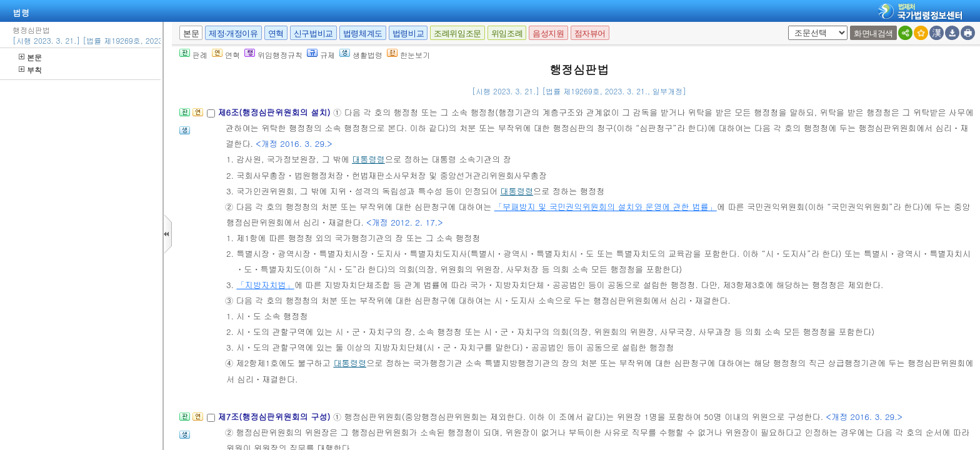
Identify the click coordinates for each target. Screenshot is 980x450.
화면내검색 (873, 33)
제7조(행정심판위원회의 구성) (275, 417)
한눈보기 (408, 55)
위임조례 (507, 33)
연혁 (276, 33)
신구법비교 (313, 33)
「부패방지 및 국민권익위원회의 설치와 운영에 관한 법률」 (606, 207)
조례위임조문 (457, 33)
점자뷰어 (590, 33)
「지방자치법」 (265, 285)
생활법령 (361, 55)
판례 (193, 55)
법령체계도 (363, 33)
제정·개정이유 (233, 33)
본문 (30, 57)
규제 (321, 55)
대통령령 (368, 159)
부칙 (30, 70)
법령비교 (408, 33)
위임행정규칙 (273, 55)
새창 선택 (786, 26)
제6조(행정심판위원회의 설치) (275, 112)
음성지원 (548, 33)
